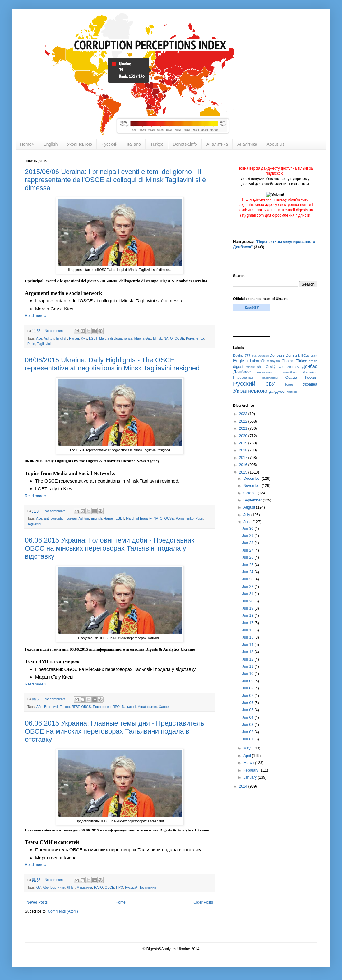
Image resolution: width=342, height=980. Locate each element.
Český (270, 367)
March (249, 763)
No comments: (56, 331)
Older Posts (203, 902)
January (251, 777)
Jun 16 (248, 630)
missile (250, 367)
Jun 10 (248, 674)
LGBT (93, 338)
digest (238, 367)
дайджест (278, 392)
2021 (244, 428)
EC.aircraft (309, 355)
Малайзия (290, 372)
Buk (254, 356)
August (250, 507)
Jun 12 (248, 659)
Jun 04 (248, 717)
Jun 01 (248, 739)
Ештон (65, 707)
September (253, 500)
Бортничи (58, 887)
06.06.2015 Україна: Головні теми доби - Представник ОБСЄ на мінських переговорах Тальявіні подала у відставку (110, 548)
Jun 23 (248, 579)
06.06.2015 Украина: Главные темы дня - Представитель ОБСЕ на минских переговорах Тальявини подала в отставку (115, 731)
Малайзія (310, 372)
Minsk (157, 338)
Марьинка (84, 887)
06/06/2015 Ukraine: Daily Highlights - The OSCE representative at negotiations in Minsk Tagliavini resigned (112, 364)
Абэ (46, 887)
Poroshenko (195, 338)
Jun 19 (248, 608)
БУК (280, 367)
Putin (31, 344)
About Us (276, 144)
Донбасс (242, 372)
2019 (244, 443)
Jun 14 (248, 645)
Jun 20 (248, 601)
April (248, 756)
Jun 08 (248, 688)
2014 (244, 786)
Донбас (310, 366)
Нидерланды (243, 378)
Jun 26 (248, 557)
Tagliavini (44, 344)
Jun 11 (248, 666)
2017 (244, 458)
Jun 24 (248, 572)
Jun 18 (248, 616)
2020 (244, 436)
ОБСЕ (109, 887)
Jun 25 (248, 565)
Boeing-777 (242, 355)
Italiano (134, 144)
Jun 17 (248, 623)
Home (121, 902)
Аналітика (247, 144)
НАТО (98, 887)
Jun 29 (248, 536)
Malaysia (273, 361)
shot (260, 367)
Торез (289, 384)
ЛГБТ (76, 707)
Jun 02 (248, 732)
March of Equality (139, 518)
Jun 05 (248, 710)
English (51, 144)
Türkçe (157, 144)
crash (313, 361)
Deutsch (263, 356)
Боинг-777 (293, 367)
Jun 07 (248, 696)
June (248, 522)
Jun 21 (248, 594)
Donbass (277, 355)
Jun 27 (248, 550)
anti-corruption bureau (60, 518)
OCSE (179, 338)
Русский (109, 144)
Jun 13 (248, 652)
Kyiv (84, 338)
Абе (39, 707)
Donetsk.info (185, 144)
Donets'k (293, 355)
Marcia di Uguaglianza (116, 338)
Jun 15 (248, 637)
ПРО (116, 707)
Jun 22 (248, 587)
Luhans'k (257, 361)
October (251, 493)
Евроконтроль (267, 372)
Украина (310, 384)
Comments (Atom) (63, 911)
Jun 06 (248, 703)
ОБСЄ (86, 707)
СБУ (270, 384)
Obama (288, 361)
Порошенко (102, 707)
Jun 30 (248, 529)
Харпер (165, 707)
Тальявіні (129, 707)
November (253, 486)
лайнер (292, 392)
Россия (311, 378)
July (247, 515)
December (253, 479)
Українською (79, 144)
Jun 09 (248, 681)
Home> (27, 144)
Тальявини (148, 887)
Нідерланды (269, 378)
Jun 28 (248, 543)
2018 (244, 450)
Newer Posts (37, 902)
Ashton (49, 338)
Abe (39, 338)
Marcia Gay (143, 338)
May (247, 748)
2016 (244, 465)
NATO (168, 338)
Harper (74, 338)
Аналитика (217, 144)
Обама (291, 378)
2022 (244, 421)
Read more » (36, 316)
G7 (39, 887)
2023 (244, 414)
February (251, 770)
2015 (244, 472)
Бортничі (51, 707)
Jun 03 (248, 725)
